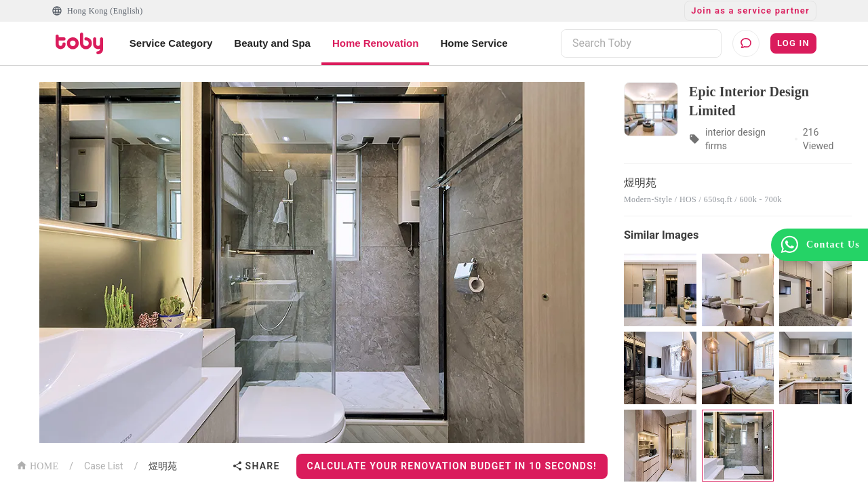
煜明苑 (163, 466)
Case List (104, 466)
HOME (37, 465)
